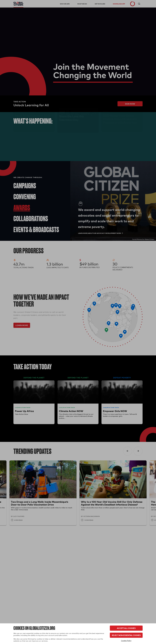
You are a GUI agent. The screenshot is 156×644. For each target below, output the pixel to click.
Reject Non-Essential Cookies (126, 635)
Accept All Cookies (126, 628)
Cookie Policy (126, 641)
